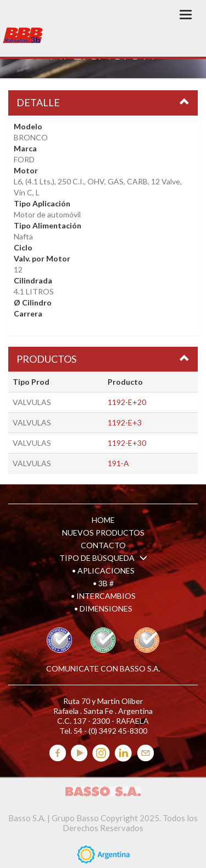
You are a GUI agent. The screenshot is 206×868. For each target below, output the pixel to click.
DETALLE (38, 102)
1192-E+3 (125, 422)
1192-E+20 (127, 402)
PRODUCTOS (46, 359)
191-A (118, 463)
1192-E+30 (127, 443)
